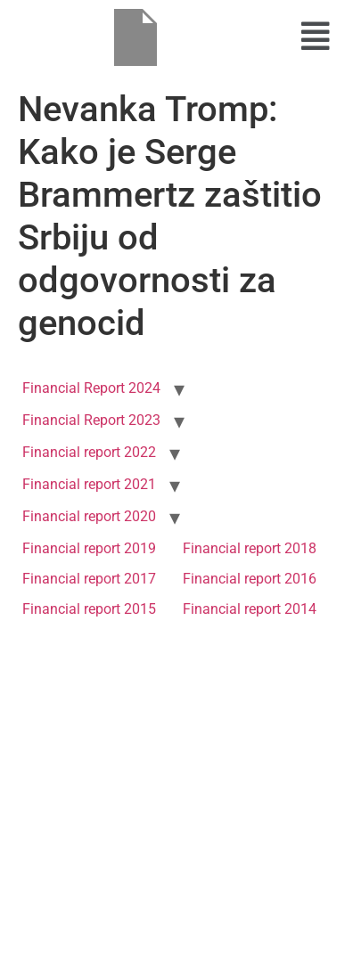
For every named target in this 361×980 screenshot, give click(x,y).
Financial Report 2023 (91, 420)
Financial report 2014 (250, 609)
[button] (316, 37)
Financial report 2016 (250, 579)
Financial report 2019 (89, 548)
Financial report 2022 (89, 452)
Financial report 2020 (89, 516)
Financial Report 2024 (91, 388)
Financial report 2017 (89, 579)
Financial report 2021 (89, 484)
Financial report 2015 (89, 609)
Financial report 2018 (250, 548)
